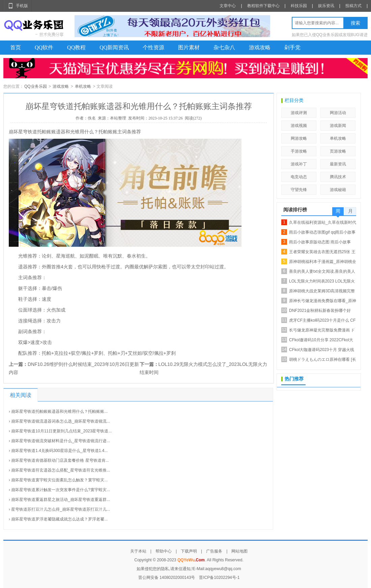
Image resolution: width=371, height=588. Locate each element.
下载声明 (189, 551)
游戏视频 (299, 126)
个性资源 (153, 47)
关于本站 (138, 551)
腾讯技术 (338, 177)
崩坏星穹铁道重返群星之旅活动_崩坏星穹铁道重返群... (61, 500)
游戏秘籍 (338, 190)
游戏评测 (299, 113)
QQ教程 (76, 47)
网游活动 (338, 113)
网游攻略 (299, 138)
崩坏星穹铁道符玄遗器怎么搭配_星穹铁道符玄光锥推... (61, 470)
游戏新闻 (338, 126)
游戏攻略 (260, 47)
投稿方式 (353, 6)
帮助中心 (164, 551)
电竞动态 (299, 177)
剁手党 (292, 47)
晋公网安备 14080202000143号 (167, 578)
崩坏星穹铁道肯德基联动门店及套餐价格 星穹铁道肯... (60, 460)
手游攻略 (299, 151)
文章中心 (228, 6)
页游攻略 (338, 151)
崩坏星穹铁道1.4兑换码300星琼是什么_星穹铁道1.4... (59, 451)
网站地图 (239, 551)
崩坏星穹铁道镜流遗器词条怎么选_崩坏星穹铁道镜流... (61, 421)
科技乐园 (299, 6)
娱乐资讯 (326, 6)
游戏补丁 (299, 164)
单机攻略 (83, 86)
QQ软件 (44, 47)
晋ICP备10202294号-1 (219, 578)
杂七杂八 (224, 47)
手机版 (22, 6)
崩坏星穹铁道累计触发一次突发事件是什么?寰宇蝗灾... (61, 490)
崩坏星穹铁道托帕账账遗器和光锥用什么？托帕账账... (59, 411)
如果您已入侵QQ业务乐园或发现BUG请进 (330, 35)
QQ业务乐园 (36, 86)
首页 (16, 47)
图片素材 (189, 47)
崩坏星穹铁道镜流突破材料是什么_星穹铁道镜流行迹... (61, 441)
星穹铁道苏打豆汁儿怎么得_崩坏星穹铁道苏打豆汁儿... (61, 509)
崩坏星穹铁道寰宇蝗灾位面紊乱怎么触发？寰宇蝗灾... (59, 480)
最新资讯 (338, 164)
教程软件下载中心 (263, 6)
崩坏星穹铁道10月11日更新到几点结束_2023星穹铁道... (61, 431)
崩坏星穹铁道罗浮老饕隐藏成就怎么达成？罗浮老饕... (59, 519)
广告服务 (214, 551)
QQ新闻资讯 (114, 47)
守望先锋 (299, 190)
